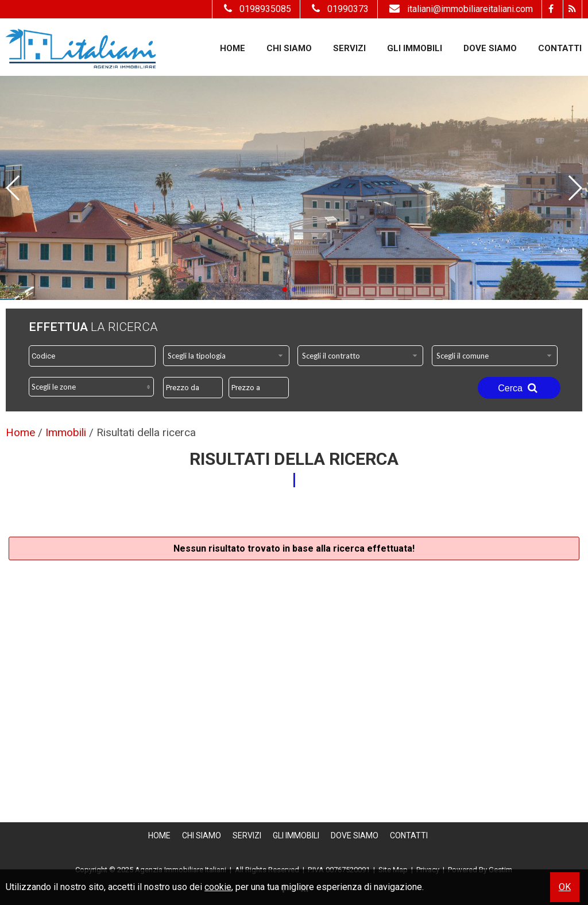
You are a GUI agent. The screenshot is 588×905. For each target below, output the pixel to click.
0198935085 (256, 9)
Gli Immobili (415, 48)
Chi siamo (289, 48)
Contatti (560, 48)
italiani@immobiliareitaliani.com (460, 9)
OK (565, 887)
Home (233, 48)
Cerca (519, 388)
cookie (218, 887)
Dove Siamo (490, 48)
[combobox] (226, 356)
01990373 (339, 9)
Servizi (349, 48)
